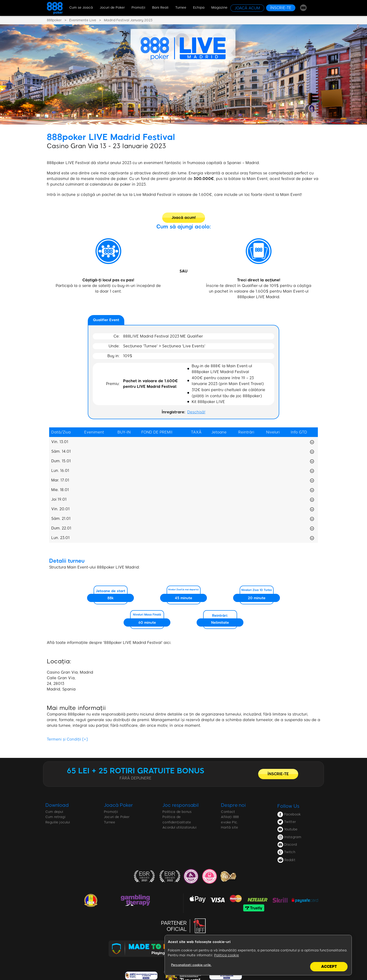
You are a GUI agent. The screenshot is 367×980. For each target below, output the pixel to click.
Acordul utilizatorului (180, 828)
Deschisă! (196, 412)
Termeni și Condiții (67, 739)
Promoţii (138, 8)
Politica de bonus (177, 812)
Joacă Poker (118, 805)
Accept (329, 967)
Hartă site (229, 828)
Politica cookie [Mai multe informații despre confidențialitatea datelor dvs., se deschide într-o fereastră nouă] (227, 955)
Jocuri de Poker (112, 8)
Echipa (199, 8)
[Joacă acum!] (184, 218)
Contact (228, 812)
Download (57, 805)
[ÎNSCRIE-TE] (281, 8)
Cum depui (54, 812)
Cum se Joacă (81, 8)
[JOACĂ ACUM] (247, 8)
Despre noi (233, 805)
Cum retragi (55, 817)
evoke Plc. (229, 822)
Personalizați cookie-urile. (191, 965)
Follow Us (288, 806)
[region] (258, 955)
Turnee (181, 8)
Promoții (111, 812)
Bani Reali (160, 8)
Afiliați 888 (230, 817)
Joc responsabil (181, 805)
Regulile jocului (58, 822)
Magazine (219, 8)
